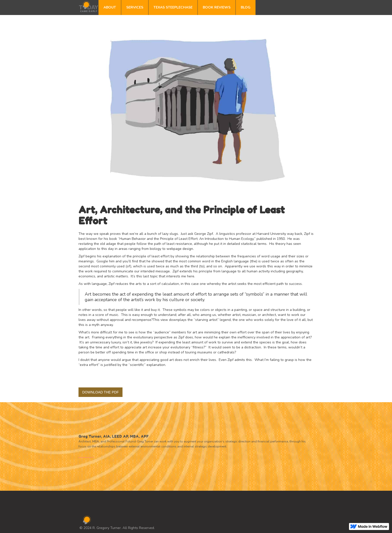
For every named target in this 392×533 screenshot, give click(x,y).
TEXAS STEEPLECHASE (173, 7)
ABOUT (110, 7)
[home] (88, 6)
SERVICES (135, 7)
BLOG (246, 7)
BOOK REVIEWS (217, 7)
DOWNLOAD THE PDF (100, 392)
